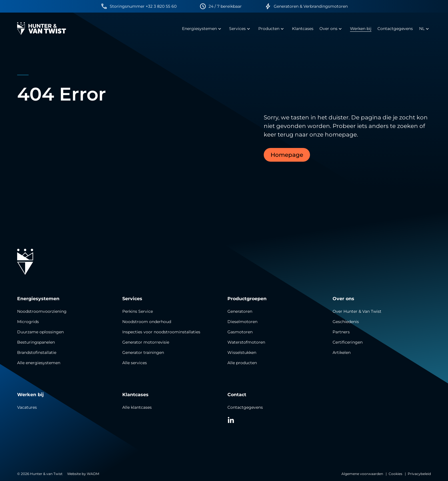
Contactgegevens (245, 407)
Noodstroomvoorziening (42, 311)
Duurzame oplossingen (40, 332)
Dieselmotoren (242, 322)
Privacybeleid (419, 474)
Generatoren (240, 311)
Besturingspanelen (36, 342)
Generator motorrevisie (146, 342)
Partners (341, 332)
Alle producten (242, 363)
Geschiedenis (346, 322)
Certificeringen (348, 342)
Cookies (395, 474)
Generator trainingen (143, 352)
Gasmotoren (240, 332)
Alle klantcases (137, 407)
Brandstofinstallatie (37, 352)
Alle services (135, 363)
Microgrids (28, 322)
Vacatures (27, 407)
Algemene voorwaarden (362, 474)
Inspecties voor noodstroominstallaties (161, 332)
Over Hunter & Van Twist (357, 311)
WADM (93, 474)
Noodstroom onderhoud (147, 322)
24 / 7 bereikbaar (225, 6)
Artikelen (342, 352)
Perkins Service (138, 311)
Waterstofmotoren (246, 342)
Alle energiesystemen (39, 363)
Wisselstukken (242, 352)
